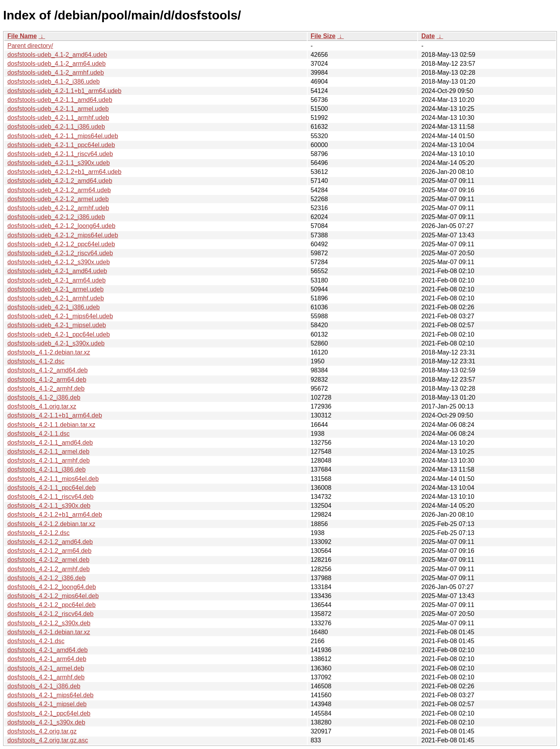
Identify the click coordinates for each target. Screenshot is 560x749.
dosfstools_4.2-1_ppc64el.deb (49, 713)
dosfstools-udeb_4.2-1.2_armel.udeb (58, 199)
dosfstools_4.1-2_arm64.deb (47, 380)
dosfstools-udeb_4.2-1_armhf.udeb (56, 298)
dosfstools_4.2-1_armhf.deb (46, 677)
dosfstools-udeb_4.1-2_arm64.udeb (57, 64)
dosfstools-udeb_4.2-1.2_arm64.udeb (59, 190)
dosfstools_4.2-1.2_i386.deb (46, 578)
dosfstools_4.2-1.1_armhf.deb (49, 460)
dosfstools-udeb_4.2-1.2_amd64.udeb (60, 181)
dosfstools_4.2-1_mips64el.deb (50, 695)
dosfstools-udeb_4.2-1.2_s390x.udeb (59, 262)
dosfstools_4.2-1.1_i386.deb (46, 469)
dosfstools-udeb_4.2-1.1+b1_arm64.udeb (64, 91)
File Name (22, 36)
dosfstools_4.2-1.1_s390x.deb (49, 506)
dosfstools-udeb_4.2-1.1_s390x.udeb (59, 163)
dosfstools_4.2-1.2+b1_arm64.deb (55, 515)
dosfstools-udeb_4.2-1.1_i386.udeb (56, 127)
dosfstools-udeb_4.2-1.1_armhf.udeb (58, 118)
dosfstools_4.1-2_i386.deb (44, 397)
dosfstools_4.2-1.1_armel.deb (48, 452)
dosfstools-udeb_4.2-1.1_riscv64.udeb (60, 154)
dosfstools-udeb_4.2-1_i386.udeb (54, 307)
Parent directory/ (30, 46)
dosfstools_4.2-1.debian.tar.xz (49, 632)
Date (428, 36)
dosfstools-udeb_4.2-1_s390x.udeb (56, 343)
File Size (323, 36)
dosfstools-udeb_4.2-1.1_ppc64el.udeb (61, 145)
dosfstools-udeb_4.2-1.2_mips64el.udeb (63, 235)
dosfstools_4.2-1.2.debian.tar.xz (51, 524)
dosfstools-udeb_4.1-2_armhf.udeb (56, 73)
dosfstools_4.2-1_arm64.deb (47, 659)
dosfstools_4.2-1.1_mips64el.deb (53, 479)
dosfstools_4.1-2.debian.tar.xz (49, 352)
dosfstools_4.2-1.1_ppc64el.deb (52, 488)
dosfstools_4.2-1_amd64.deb (47, 650)
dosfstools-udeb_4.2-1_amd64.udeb (57, 271)
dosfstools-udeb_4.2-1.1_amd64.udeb (60, 100)
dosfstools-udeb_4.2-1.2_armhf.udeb (58, 208)
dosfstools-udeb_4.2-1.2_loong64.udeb (61, 226)
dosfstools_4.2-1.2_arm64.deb (49, 551)
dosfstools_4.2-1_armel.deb (46, 668)
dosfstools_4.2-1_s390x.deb (46, 722)
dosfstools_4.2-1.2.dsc (38, 533)
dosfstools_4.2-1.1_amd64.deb (50, 443)
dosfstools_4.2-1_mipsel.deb (47, 704)
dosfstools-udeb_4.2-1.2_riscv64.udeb (60, 253)
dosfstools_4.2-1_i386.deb (44, 686)
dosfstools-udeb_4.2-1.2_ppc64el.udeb (61, 244)
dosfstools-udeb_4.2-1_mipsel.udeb (57, 325)
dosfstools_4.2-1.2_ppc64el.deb (52, 605)
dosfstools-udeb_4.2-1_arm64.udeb (57, 280)
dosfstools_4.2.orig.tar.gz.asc (48, 740)
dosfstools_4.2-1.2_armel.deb (48, 560)
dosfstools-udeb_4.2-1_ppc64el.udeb (59, 334)
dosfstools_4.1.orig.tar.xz (42, 406)
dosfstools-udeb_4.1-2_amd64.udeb (57, 55)
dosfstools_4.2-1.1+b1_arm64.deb (55, 415)
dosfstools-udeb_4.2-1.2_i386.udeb (56, 217)
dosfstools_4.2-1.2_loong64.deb (52, 587)
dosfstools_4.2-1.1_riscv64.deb (50, 497)
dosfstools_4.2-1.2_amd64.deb (50, 542)
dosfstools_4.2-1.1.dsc (38, 434)
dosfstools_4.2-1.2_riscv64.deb (50, 614)
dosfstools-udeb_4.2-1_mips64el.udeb (60, 316)
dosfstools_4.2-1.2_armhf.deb (49, 569)
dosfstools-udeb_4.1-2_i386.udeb (54, 82)
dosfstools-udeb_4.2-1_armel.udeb (55, 289)
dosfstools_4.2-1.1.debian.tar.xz (51, 425)
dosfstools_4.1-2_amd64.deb (47, 370)
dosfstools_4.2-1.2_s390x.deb (49, 623)
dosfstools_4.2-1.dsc (36, 641)
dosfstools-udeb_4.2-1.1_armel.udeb (58, 109)
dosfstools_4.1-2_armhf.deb (46, 389)
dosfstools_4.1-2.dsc (36, 361)
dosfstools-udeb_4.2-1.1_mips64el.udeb (63, 136)
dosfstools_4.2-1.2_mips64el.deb (53, 596)
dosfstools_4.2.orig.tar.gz (42, 731)
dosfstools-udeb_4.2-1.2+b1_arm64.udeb (64, 172)
